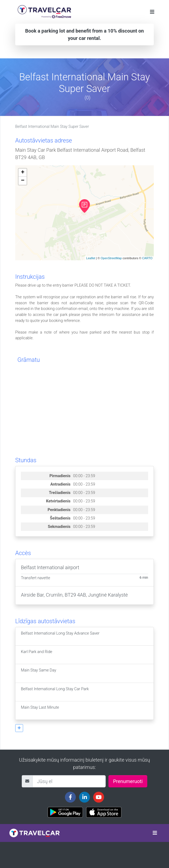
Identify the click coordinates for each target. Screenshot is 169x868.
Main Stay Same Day (39, 673)
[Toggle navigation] (152, 12)
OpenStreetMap (111, 258)
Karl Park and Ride (37, 655)
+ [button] (23, 173)
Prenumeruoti (128, 781)
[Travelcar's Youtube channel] (99, 797)
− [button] (23, 181)
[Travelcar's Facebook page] (70, 797)
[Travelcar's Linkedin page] (84, 797)
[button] (19, 728)
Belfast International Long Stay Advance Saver (60, 636)
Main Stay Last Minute (40, 710)
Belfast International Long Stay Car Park (55, 692)
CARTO (147, 258)
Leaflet (91, 258)
